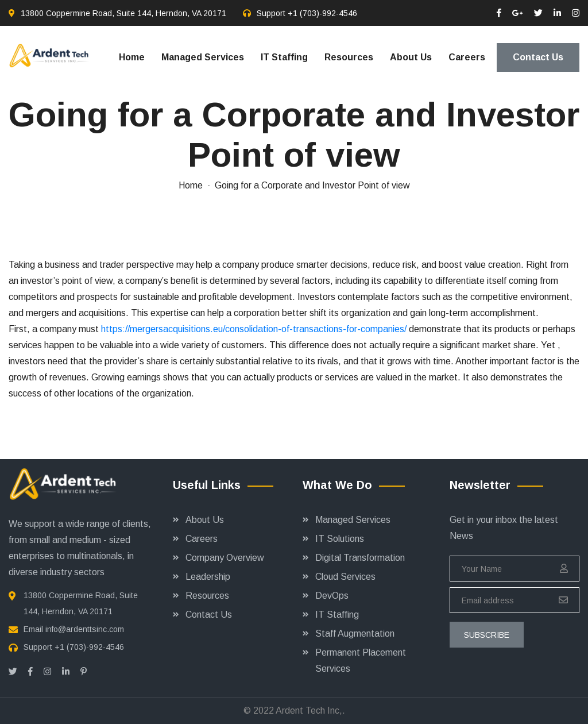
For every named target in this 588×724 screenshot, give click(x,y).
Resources (349, 57)
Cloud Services (345, 577)
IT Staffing (284, 57)
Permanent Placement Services (361, 661)
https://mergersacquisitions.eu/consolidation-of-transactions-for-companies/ (254, 329)
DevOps (332, 596)
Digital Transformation (360, 558)
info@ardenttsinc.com (85, 629)
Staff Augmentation (355, 633)
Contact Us (538, 57)
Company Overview (225, 558)
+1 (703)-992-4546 (322, 13)
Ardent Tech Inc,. (310, 710)
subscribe (487, 635)
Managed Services (203, 57)
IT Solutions (340, 539)
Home (132, 57)
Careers (467, 57)
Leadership (208, 577)
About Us (411, 57)
